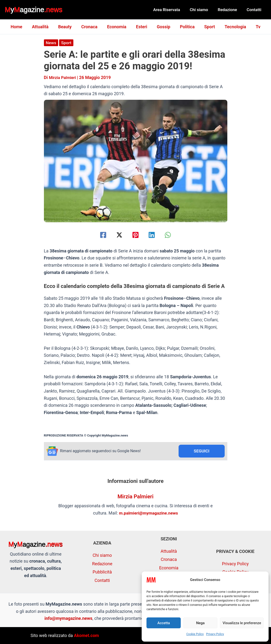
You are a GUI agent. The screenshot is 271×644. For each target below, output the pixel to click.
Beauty (68, 27)
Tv (253, 27)
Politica (185, 27)
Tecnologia (232, 27)
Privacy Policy (215, 634)
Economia (118, 27)
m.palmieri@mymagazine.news (148, 513)
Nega (200, 623)
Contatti (255, 10)
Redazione (229, 10)
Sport (207, 27)
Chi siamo (202, 10)
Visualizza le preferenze (242, 623)
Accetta (164, 623)
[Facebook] (99, 235)
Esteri (142, 27)
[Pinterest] (135, 235)
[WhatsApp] (172, 235)
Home (21, 27)
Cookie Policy (195, 634)
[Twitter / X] (117, 235)
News (51, 43)
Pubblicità (102, 572)
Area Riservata (172, 10)
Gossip (163, 27)
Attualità (44, 27)
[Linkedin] (154, 235)
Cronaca (91, 27)
